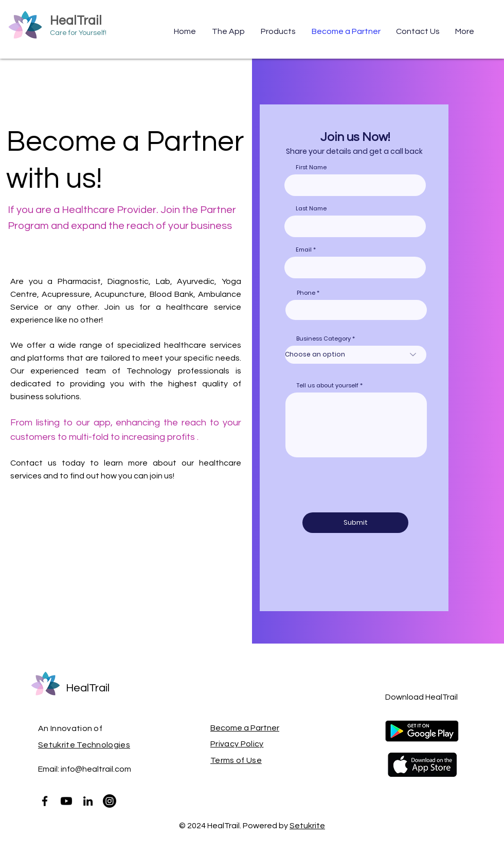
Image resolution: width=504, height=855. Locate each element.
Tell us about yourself (328, 386)
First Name (311, 167)
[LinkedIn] (88, 801)
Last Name (311, 209)
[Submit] (355, 523)
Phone (306, 293)
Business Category (323, 339)
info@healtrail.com (96, 769)
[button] (278, 31)
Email (304, 250)
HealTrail (76, 21)
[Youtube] (66, 801)
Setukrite (307, 826)
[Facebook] (45, 801)
